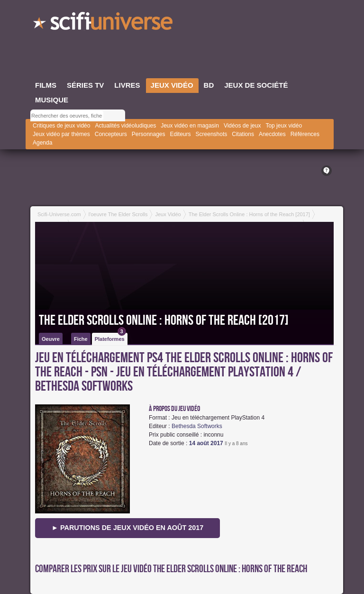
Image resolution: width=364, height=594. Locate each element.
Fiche (81, 339)
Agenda (42, 143)
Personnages (149, 134)
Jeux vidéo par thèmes (61, 134)
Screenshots (212, 134)
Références (305, 134)
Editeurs (181, 134)
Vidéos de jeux (242, 126)
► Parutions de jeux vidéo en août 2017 (128, 528)
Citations (243, 134)
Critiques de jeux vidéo (61, 126)
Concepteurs (111, 134)
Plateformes (110, 337)
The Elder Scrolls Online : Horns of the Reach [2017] (164, 320)
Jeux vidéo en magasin (190, 126)
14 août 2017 (206, 443)
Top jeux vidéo (284, 126)
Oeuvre (51, 339)
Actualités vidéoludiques (125, 126)
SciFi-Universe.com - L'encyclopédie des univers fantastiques (104, 24)
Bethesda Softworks (197, 426)
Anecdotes (272, 134)
